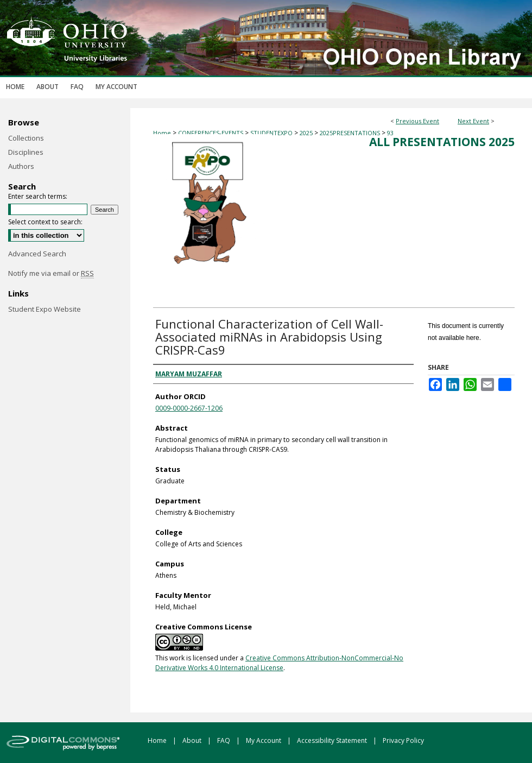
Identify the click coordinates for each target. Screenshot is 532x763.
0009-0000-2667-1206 (189, 408)
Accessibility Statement (333, 740)
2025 (307, 133)
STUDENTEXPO (272, 133)
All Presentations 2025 (442, 142)
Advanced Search (37, 254)
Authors (21, 166)
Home (162, 133)
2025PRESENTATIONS (351, 133)
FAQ (224, 740)
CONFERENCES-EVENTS (211, 133)
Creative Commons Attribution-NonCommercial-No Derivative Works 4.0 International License (279, 663)
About (193, 740)
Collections (26, 138)
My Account (264, 740)
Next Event (473, 121)
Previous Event (417, 121)
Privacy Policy (403, 740)
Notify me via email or (51, 273)
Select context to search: (45, 222)
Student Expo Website (45, 309)
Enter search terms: (38, 196)
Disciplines (26, 152)
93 (390, 133)
